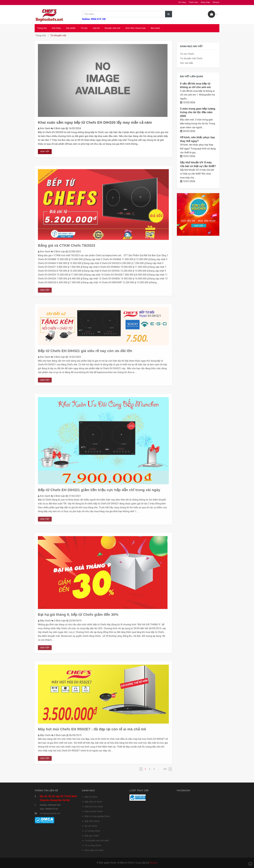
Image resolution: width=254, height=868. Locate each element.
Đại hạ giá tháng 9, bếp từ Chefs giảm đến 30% (78, 616)
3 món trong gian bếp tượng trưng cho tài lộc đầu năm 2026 (198, 112)
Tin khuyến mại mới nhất (97, 841)
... (159, 771)
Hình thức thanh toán (135, 28)
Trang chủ (42, 28)
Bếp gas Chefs (92, 836)
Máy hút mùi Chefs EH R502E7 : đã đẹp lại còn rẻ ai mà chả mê (92, 731)
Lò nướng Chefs (93, 831)
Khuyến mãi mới (112, 28)
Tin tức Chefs (187, 54)
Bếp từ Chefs (91, 797)
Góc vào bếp (187, 63)
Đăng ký (216, 2)
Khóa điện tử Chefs (94, 850)
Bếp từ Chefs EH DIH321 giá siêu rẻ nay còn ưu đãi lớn (85, 352)
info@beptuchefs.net (50, 813)
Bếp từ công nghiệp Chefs (97, 816)
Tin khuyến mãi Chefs (191, 58)
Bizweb (153, 863)
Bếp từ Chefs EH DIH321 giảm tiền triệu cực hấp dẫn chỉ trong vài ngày (99, 491)
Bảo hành (155, 28)
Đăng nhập (205, 2)
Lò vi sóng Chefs (93, 845)
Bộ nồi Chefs (91, 826)
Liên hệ (96, 28)
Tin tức (84, 28)
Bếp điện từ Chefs (94, 802)
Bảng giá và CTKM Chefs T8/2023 (67, 247)
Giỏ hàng (182, 2)
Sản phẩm (71, 28)
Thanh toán (193, 2)
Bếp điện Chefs (92, 821)
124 (165, 771)
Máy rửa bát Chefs (94, 811)
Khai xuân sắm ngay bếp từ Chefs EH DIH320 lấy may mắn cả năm (95, 122)
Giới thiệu (56, 28)
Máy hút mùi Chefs (94, 807)
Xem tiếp (45, 151)
